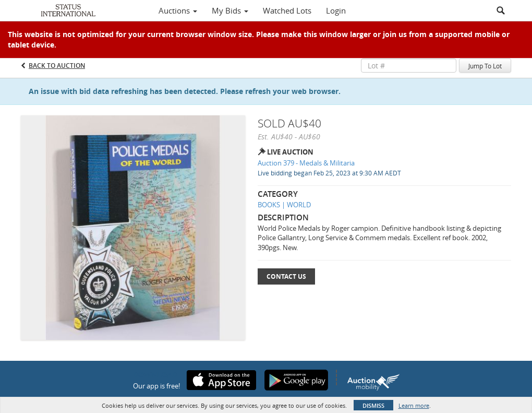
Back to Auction (57, 66)
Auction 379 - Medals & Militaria (306, 163)
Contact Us (286, 276)
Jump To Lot (485, 66)
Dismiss (373, 405)
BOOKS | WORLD (284, 205)
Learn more (414, 405)
